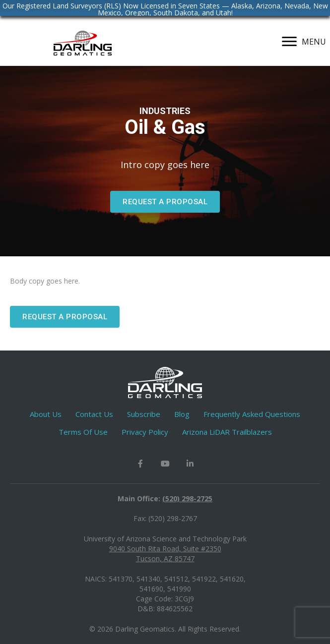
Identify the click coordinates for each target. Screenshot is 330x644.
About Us (46, 414)
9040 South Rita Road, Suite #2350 (165, 549)
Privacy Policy (145, 432)
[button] (165, 202)
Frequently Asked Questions (252, 414)
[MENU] (304, 42)
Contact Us (94, 414)
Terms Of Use (83, 432)
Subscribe (144, 414)
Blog (182, 414)
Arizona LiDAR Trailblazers (227, 432)
